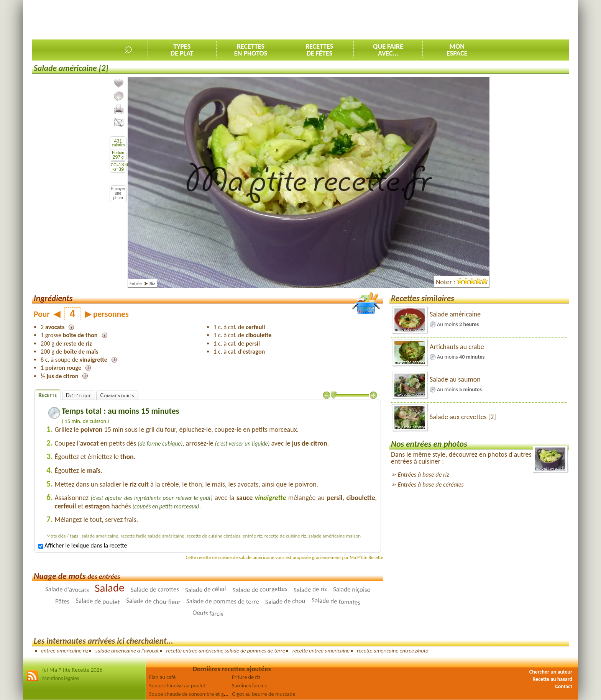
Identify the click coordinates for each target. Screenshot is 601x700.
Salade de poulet (98, 602)
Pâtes (62, 601)
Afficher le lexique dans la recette (83, 545)
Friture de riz (246, 677)
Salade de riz (310, 589)
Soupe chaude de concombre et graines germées (203, 694)
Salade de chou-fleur (153, 601)
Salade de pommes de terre (223, 601)
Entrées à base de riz (424, 475)
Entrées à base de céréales (431, 484)
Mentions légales (61, 678)
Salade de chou (285, 602)
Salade (110, 588)
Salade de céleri (206, 589)
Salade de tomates (336, 602)
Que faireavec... (388, 50)
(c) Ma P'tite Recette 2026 (72, 670)
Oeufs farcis (208, 613)
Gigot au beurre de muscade (264, 694)
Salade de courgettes (260, 589)
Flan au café (162, 677)
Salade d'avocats (67, 590)
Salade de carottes (155, 589)
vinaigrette (270, 498)
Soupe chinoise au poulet (177, 685)
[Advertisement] (429, 20)
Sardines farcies (249, 685)
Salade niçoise (352, 590)
